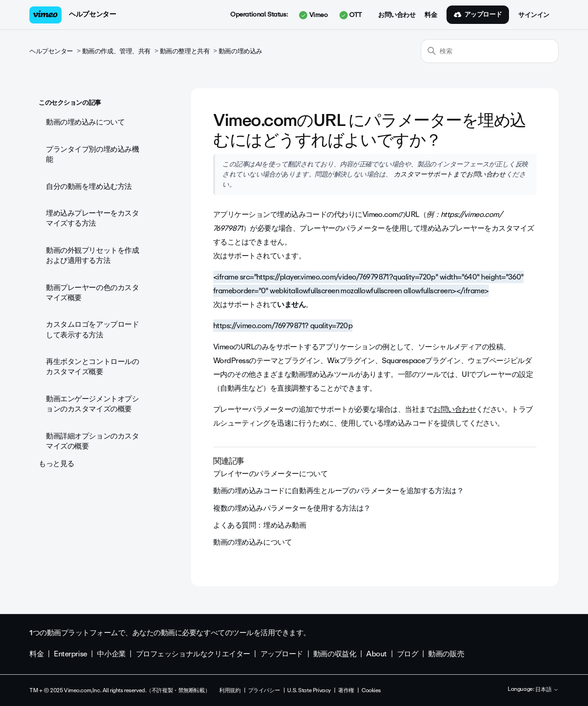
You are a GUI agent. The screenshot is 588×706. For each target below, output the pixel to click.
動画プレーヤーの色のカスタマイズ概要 (93, 293)
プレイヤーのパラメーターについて (270, 474)
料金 (431, 15)
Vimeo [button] (313, 15)
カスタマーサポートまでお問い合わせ (449, 174)
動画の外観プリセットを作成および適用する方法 (93, 255)
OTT (351, 15)
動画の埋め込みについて (85, 122)
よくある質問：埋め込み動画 (260, 525)
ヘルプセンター (92, 14)
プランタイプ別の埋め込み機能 (93, 154)
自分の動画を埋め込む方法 (89, 186)
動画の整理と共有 (185, 51)
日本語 (547, 690)
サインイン (534, 15)
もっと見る (57, 464)
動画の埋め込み (240, 51)
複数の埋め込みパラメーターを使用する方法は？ (292, 508)
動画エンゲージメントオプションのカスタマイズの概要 (93, 404)
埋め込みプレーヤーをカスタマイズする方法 (93, 218)
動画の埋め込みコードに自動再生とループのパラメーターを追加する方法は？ (338, 491)
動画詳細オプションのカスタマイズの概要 (93, 441)
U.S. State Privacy (309, 690)
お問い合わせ (397, 15)
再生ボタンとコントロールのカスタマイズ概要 (93, 367)
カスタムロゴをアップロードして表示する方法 (93, 329)
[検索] (490, 51)
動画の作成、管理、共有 (116, 51)
